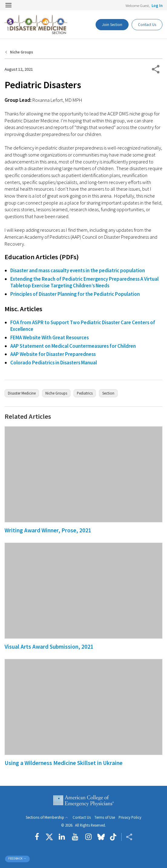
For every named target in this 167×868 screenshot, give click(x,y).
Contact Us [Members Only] (147, 24)
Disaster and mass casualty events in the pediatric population (78, 270)
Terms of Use (105, 817)
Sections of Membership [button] (45, 817)
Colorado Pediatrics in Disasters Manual (54, 363)
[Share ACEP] (127, 837)
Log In (157, 5)
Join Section (112, 24)
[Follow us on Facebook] (38, 837)
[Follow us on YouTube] (75, 837)
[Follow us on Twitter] (49, 837)
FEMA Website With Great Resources (49, 337)
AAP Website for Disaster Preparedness (53, 354)
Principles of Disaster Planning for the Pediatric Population (75, 294)
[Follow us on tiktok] (113, 837)
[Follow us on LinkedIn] (62, 837)
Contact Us (82, 817)
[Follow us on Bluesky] (101, 837)
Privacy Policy (130, 817)
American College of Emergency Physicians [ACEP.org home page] (83, 801)
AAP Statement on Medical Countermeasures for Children (73, 346)
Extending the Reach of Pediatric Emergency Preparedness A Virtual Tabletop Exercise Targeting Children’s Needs (84, 282)
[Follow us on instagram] (88, 837)
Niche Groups (21, 52)
